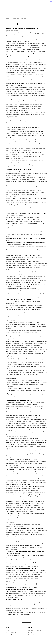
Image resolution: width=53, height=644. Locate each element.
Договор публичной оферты (34, 635)
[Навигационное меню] (51, 2)
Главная (8, 19)
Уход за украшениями (11, 632)
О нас (7, 630)
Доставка (30, 632)
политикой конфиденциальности (31, 642)
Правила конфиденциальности (35, 630)
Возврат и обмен (10, 635)
